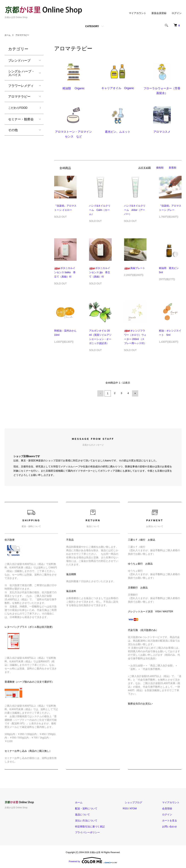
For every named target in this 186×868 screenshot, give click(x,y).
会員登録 (169, 808)
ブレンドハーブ (19, 61)
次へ (135, 393)
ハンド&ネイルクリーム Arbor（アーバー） (135, 210)
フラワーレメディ (21, 86)
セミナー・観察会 (21, 120)
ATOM (141, 808)
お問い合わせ (172, 826)
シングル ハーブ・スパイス (21, 73)
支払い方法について (96, 820)
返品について (93, 814)
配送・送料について (96, 808)
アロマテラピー (23, 35)
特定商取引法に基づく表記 (100, 826)
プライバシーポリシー (98, 832)
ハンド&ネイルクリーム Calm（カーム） (100, 210)
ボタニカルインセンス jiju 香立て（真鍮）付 (100, 272)
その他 (13, 131)
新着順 (173, 168)
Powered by (93, 859)
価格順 (160, 168)
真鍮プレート (135, 268)
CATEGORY (92, 26)
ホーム (8, 35)
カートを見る (172, 820)
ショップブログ (140, 802)
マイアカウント (138, 13)
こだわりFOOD (19, 108)
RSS (134, 808)
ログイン (177, 13)
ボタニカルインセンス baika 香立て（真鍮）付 (65, 272)
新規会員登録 (159, 13)
